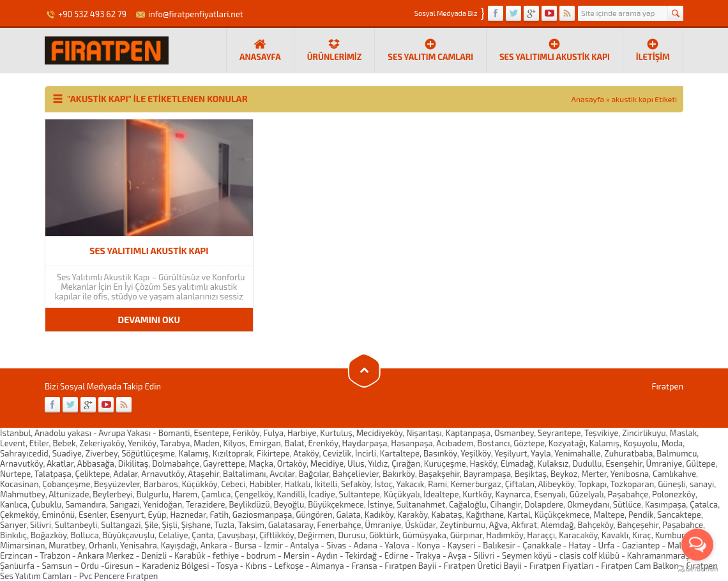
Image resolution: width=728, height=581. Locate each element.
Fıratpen (668, 386)
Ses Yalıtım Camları (430, 50)
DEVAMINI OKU (149, 320)
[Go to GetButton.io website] (697, 569)
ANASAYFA (260, 50)
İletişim (653, 50)
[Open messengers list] (697, 545)
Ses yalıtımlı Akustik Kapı (555, 50)
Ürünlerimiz (335, 50)
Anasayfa (588, 99)
